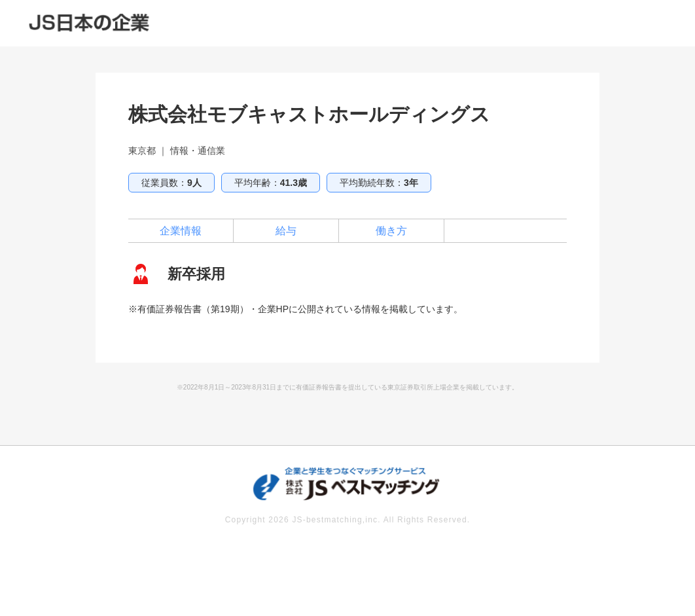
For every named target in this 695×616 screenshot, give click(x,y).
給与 (286, 231)
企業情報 (181, 231)
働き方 (391, 231)
